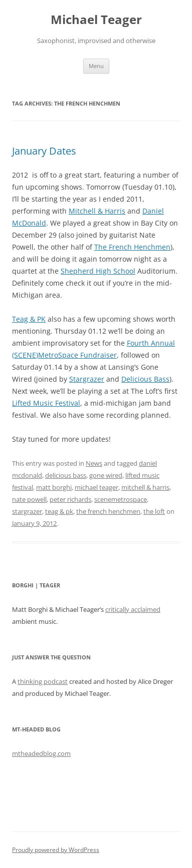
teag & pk (59, 511)
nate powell (29, 499)
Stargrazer (87, 379)
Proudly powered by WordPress (56, 850)
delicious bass (66, 475)
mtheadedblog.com (41, 753)
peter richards (70, 499)
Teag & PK (29, 319)
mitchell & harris (145, 487)
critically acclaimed (133, 609)
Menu (96, 66)
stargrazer (27, 511)
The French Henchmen (132, 247)
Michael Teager (96, 20)
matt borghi (54, 487)
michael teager (97, 487)
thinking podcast (43, 681)
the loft (154, 511)
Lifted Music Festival (46, 403)
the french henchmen (108, 511)
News (94, 463)
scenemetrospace (121, 499)
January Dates (44, 151)
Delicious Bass (145, 379)
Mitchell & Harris (97, 211)
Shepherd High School (98, 271)
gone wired (106, 475)
